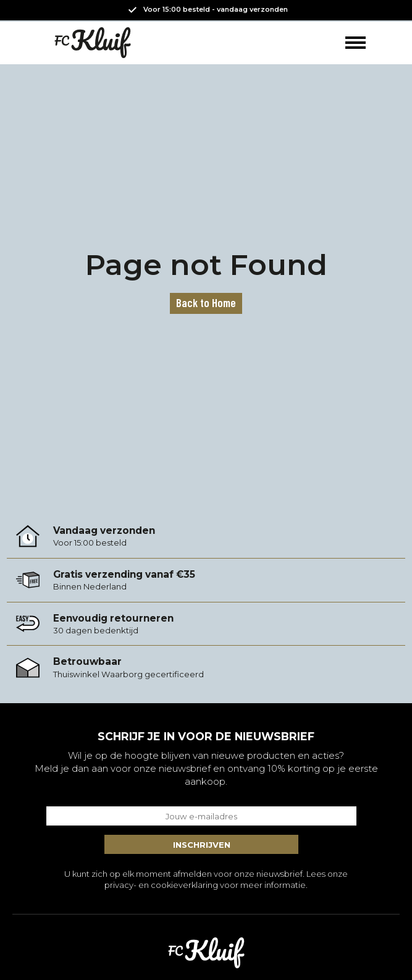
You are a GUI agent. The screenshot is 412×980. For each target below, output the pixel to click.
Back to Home (206, 302)
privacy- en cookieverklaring (161, 885)
